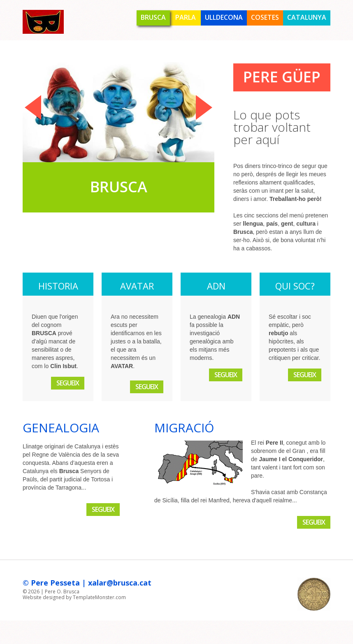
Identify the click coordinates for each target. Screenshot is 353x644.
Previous (33, 107)
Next (204, 107)
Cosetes (265, 17)
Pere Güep (282, 77)
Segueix (68, 383)
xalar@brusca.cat (120, 583)
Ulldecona (224, 17)
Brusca (153, 17)
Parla (186, 17)
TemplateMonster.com (99, 597)
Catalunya (307, 17)
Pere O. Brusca (62, 591)
